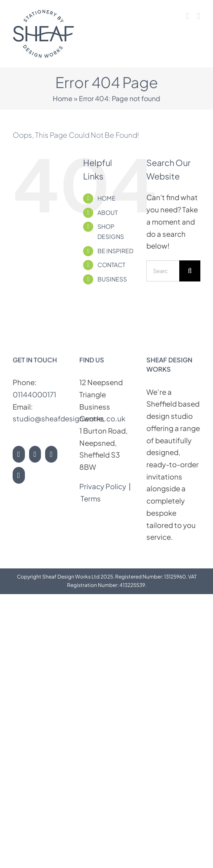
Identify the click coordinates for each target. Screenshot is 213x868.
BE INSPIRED (115, 251)
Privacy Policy (103, 486)
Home (63, 98)
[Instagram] (19, 454)
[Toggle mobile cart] (187, 16)
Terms (91, 498)
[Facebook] (35, 454)
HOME (106, 198)
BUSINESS (112, 279)
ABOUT (108, 212)
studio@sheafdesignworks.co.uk (69, 418)
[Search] (190, 271)
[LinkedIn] (19, 475)
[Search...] (163, 271)
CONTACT (111, 265)
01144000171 (34, 394)
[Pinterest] (51, 454)
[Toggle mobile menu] (199, 16)
